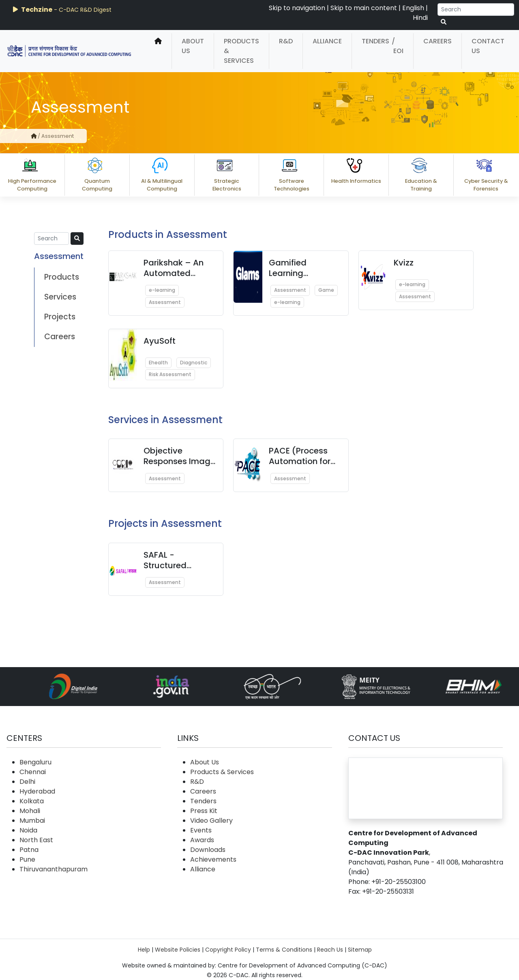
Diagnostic (194, 363)
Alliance (327, 41)
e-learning (162, 290)
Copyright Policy (228, 950)
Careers (438, 41)
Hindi (420, 18)
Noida (28, 830)
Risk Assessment (170, 374)
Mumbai (32, 821)
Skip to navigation (297, 8)
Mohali (30, 811)
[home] (158, 51)
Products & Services (241, 51)
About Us (193, 46)
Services (60, 297)
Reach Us (330, 950)
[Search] (476, 10)
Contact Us (488, 46)
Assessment (165, 302)
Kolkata (32, 801)
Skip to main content (364, 8)
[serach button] (444, 22)
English (413, 8)
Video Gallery (211, 821)
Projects (60, 317)
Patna (29, 850)
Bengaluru (35, 762)
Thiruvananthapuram (54, 869)
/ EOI (398, 46)
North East (36, 840)
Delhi (27, 782)
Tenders (375, 41)
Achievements (213, 859)
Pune (27, 859)
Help (144, 950)
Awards (202, 840)
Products (62, 277)
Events (201, 830)
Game (326, 290)
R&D (286, 41)
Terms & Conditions (284, 950)
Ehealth (158, 363)
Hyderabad (37, 791)
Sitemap (360, 950)
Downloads (208, 850)
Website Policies (178, 950)
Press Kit (204, 811)
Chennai (33, 772)
